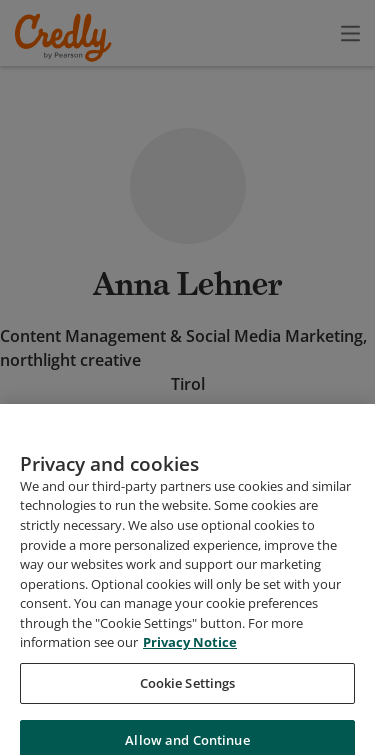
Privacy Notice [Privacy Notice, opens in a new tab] (190, 681)
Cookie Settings (188, 721)
